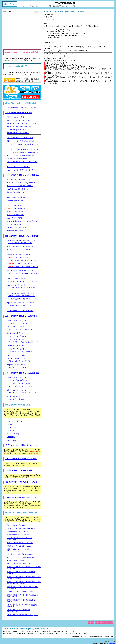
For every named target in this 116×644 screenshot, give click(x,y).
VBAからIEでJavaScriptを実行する (18, 167)
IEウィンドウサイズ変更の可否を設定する (21, 156)
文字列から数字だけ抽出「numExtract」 (20, 543)
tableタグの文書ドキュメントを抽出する (20, 311)
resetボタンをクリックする (16, 355)
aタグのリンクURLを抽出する (17, 279)
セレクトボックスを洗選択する (17, 339)
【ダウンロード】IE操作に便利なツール (21, 445)
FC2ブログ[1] (11, 427)
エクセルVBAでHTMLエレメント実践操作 (22, 236)
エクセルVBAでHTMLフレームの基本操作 (22, 373)
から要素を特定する (15, 205)
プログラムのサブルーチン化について (19, 120)
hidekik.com (112, 643)
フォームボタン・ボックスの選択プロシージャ (24, 342)
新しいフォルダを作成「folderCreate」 (20, 564)
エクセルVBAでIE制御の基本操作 (19, 113)
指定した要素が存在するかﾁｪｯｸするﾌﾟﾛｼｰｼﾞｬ (24, 273)
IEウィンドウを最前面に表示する (18, 159)
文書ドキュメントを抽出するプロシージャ (22, 393)
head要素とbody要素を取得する (17, 189)
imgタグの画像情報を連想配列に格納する (20, 293)
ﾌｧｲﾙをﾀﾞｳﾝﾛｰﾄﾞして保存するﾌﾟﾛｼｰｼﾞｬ (22, 305)
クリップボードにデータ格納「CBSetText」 (21, 557)
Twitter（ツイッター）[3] (15, 421)
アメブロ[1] (10, 424)
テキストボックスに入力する (16, 320)
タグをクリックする (13, 396)
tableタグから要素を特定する (16, 228)
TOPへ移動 (109, 622)
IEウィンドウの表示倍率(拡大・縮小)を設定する (23, 152)
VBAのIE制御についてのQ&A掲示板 (22, 52)
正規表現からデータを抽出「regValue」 (20, 546)
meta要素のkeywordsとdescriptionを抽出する (22, 240)
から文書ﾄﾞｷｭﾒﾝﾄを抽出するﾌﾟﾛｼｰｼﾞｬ (22, 257)
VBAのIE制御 (9, 4)
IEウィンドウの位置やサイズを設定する (20, 138)
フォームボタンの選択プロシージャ (20, 386)
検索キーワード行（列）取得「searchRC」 (21, 528)
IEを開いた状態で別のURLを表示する (19, 127)
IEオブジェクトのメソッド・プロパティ (21, 459)
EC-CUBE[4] (11, 437)
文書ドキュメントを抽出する (16, 390)
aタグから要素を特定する (15, 218)
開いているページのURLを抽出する (18, 250)
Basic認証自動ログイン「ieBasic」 (18, 532)
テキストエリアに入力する (16, 327)
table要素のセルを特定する (16, 231)
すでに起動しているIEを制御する (18, 133)
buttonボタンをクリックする (16, 358)
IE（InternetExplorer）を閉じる (17, 130)
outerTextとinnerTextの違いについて (19, 200)
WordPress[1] (11, 440)
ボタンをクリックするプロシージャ (20, 351)
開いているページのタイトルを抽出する (20, 247)
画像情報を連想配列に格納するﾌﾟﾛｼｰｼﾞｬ (22, 296)
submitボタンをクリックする (16, 349)
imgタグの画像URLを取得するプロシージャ (23, 299)
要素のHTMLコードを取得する (17, 197)
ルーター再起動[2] (13, 434)
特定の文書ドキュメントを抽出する (18, 255)
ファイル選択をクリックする (16, 346)
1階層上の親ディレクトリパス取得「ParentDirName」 (18, 550)
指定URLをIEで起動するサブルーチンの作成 (21, 123)
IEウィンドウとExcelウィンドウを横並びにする (22, 144)
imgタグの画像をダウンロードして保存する (21, 303)
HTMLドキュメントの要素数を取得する (20, 186)
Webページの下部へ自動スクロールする (20, 170)
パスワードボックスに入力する (17, 324)
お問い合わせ (100, 622)
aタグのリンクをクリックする (17, 285)
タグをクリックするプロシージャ (20, 399)
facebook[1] (10, 431)
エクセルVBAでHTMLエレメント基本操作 (22, 175)
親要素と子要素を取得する (16, 192)
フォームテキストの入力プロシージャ (21, 329)
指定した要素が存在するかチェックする (20, 271)
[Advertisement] (22, 31)
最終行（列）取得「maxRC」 (16, 525)
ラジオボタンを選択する (15, 333)
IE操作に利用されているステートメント (21, 482)
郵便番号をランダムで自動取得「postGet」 (21, 592)
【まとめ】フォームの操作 (17, 367)
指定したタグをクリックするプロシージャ (22, 361)
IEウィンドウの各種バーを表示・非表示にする (22, 162)
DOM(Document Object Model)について (20, 180)
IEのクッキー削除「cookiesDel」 (18, 560)
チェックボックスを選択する (16, 336)
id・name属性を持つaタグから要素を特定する (22, 221)
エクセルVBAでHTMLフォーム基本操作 (21, 316)
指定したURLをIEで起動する (16, 117)
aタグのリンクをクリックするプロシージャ (23, 288)
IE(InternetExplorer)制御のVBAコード (21, 497)
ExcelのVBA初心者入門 (16, 66)
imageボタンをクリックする (16, 365)
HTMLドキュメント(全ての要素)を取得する (21, 183)
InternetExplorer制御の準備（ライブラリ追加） (22, 108)
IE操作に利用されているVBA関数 (19, 470)
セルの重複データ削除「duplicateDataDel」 (21, 554)
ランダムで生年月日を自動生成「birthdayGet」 (22, 615)
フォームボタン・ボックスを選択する (19, 384)
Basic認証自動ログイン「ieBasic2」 (19, 535)
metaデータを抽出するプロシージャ (20, 243)
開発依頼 (91, 622)
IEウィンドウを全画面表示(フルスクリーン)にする (23, 149)
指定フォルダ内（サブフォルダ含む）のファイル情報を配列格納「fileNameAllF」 (24, 583)
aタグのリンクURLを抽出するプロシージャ (23, 281)
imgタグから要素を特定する (16, 224)
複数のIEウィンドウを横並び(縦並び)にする (21, 141)
